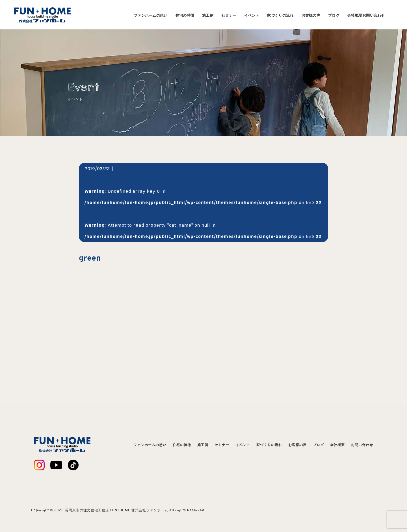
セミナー (229, 15)
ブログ (334, 15)
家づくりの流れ (280, 15)
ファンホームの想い (151, 15)
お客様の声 (311, 15)
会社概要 (355, 15)
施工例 (208, 15)
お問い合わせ (374, 15)
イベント (252, 15)
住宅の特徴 (185, 15)
